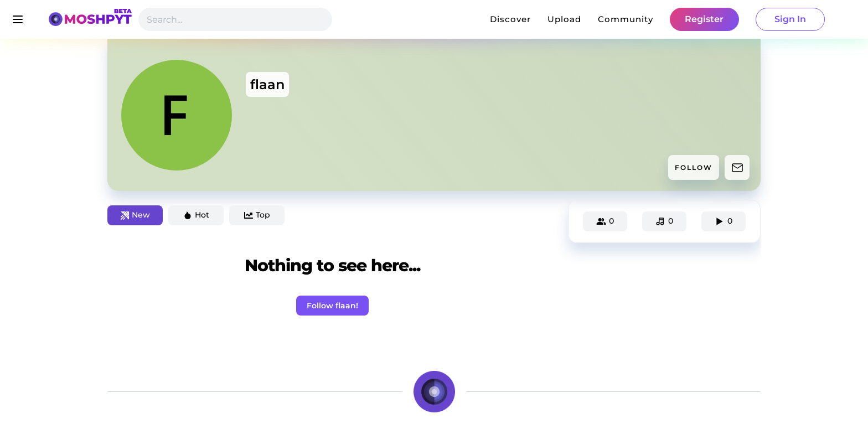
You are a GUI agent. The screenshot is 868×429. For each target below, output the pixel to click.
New (135, 215)
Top (257, 215)
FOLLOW (694, 167)
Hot (196, 215)
